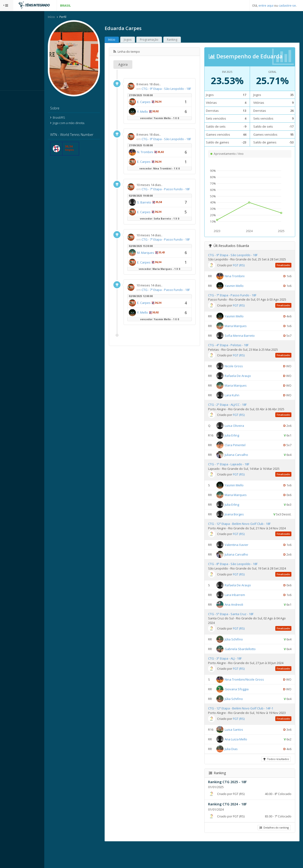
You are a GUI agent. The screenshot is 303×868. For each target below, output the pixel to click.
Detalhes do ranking (273, 850)
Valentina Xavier (243, 558)
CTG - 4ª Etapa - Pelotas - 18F (234, 354)
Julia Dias (237, 771)
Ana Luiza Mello (242, 761)
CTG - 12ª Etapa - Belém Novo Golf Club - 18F (245, 533)
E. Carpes (157, 107)
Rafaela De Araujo (244, 385)
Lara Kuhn (238, 404)
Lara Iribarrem (241, 613)
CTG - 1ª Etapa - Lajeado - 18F (235, 474)
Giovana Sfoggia (243, 707)
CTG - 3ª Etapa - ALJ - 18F (231, 677)
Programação (162, 40)
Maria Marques (242, 335)
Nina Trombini (241, 281)
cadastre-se (287, 5)
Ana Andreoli (240, 622)
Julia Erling (238, 445)
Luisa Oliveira (241, 435)
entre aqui (266, 5)
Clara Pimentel (241, 454)
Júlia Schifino (240, 657)
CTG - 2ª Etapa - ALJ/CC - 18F (234, 414)
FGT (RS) (245, 270)
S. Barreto (157, 216)
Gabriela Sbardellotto (246, 667)
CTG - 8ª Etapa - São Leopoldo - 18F (239, 578)
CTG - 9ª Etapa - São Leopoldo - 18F (239, 255)
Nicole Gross (240, 375)
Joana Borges (240, 523)
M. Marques (159, 271)
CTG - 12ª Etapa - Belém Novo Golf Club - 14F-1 (247, 726)
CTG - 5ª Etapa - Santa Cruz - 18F (237, 632)
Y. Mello (156, 116)
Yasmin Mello (240, 290)
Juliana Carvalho (243, 464)
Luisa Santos (240, 752)
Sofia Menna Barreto (246, 345)
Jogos (141, 40)
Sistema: (9, 97)
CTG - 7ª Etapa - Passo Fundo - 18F (238, 300)
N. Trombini (158, 161)
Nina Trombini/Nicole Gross (250, 698)
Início (65, 17)
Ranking (185, 40)
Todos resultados (275, 781)
